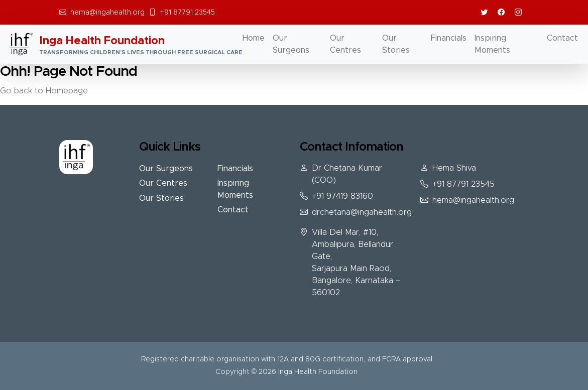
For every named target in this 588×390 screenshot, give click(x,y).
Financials (449, 38)
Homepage (67, 91)
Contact (562, 38)
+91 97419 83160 (342, 196)
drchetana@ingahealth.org (362, 212)
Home (254, 38)
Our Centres (345, 44)
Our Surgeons (291, 44)
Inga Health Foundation (318, 372)
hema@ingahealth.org (107, 13)
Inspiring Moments (492, 44)
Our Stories (396, 44)
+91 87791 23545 (187, 13)
